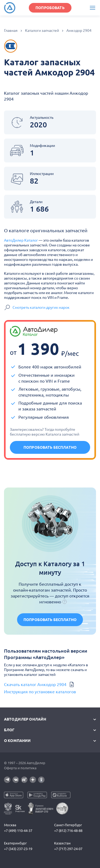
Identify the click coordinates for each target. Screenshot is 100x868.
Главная (11, 31)
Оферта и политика (20, 768)
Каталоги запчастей (42, 31)
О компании (17, 741)
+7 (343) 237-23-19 (18, 849)
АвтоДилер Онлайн (25, 719)
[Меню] (92, 8)
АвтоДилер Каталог (21, 240)
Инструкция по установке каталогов (40, 692)
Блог (9, 730)
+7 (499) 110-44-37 (18, 831)
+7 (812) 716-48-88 (68, 831)
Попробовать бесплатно (50, 447)
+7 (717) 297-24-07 (68, 849)
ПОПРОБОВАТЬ (50, 8)
